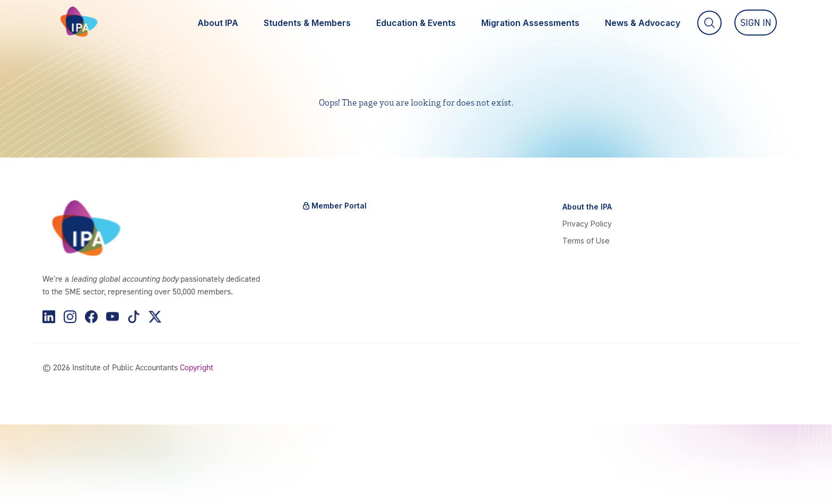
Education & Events (416, 23)
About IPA (218, 23)
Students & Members (307, 23)
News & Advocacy (643, 23)
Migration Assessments (530, 23)
